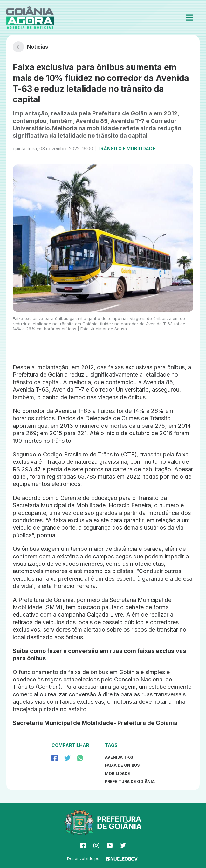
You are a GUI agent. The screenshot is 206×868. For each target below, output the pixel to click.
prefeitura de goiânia (130, 781)
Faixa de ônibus (122, 765)
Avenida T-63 (119, 757)
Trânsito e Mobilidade (126, 149)
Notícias (30, 47)
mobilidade (117, 773)
